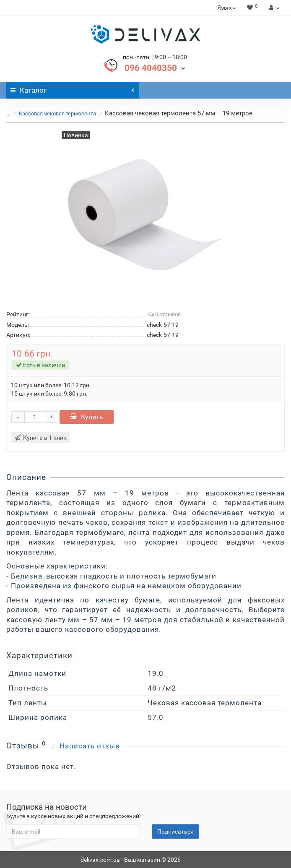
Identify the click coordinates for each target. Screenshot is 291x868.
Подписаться (175, 832)
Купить (87, 417)
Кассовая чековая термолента (57, 113)
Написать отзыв (90, 746)
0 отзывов (165, 314)
